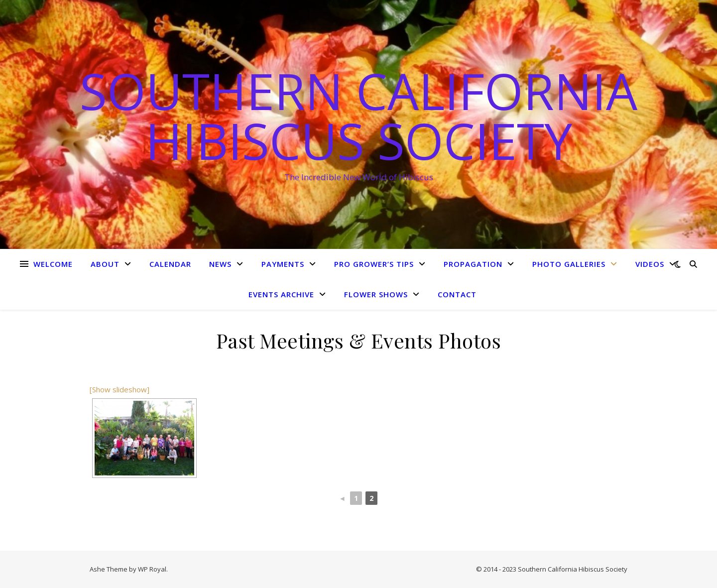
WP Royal (152, 569)
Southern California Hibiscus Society (358, 116)
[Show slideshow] (119, 389)
